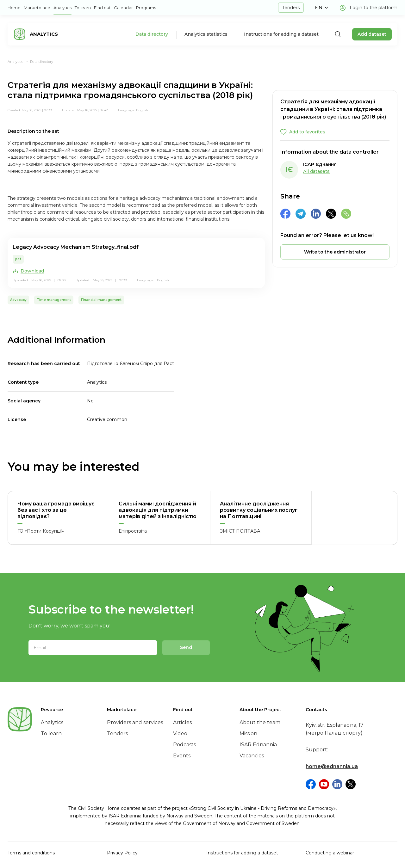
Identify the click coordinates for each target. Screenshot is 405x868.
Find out (102, 8)
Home (14, 8)
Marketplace (37, 8)
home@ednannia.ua (332, 766)
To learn (83, 8)
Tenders (291, 8)
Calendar (123, 8)
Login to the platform (374, 8)
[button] (321, 8)
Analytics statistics (206, 34)
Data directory (152, 34)
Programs (146, 8)
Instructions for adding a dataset (281, 34)
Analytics (62, 8)
